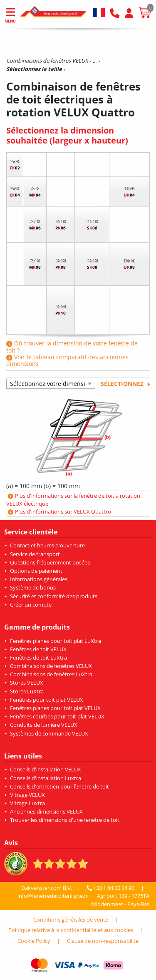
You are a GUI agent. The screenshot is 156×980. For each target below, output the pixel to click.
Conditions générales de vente (71, 920)
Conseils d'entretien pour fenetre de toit (59, 786)
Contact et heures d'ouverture (47, 545)
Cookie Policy (34, 941)
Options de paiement (36, 571)
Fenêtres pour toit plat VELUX (47, 700)
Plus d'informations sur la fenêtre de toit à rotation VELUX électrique (73, 500)
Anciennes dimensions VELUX (46, 811)
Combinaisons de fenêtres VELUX (51, 666)
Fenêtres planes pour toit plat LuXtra (56, 641)
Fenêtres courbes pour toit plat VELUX (57, 716)
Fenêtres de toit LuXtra (38, 658)
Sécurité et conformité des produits (54, 596)
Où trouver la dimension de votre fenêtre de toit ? (72, 347)
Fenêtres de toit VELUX (38, 649)
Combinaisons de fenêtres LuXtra (51, 674)
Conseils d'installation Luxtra (46, 778)
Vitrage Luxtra (27, 803)
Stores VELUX (27, 683)
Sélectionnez (125, 384)
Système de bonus (33, 587)
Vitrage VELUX (27, 795)
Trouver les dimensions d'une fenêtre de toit (65, 820)
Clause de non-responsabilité (103, 941)
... (95, 60)
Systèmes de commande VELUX (49, 733)
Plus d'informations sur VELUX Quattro (59, 511)
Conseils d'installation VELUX (46, 769)
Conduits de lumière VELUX (44, 725)
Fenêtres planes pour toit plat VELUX (55, 708)
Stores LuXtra (27, 691)
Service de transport (35, 554)
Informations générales (39, 579)
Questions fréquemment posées (50, 562)
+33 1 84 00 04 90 (111, 888)
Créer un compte (31, 605)
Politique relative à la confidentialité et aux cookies (71, 930)
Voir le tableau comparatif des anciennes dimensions (67, 360)
